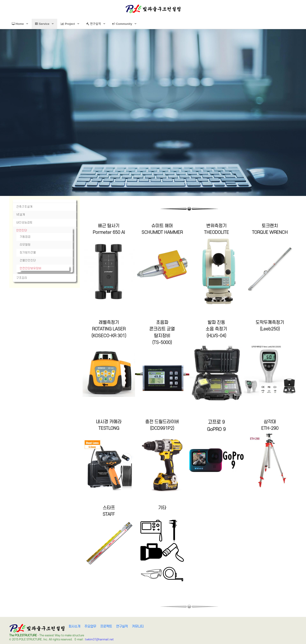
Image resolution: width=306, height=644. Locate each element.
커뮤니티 (138, 627)
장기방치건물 (28, 253)
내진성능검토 (24, 223)
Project (68, 24)
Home (18, 24)
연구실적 (94, 24)
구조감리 (22, 278)
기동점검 (25, 237)
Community (122, 24)
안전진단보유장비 (31, 268)
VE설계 (21, 215)
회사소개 (74, 627)
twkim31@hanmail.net (99, 639)
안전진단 (22, 230)
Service (42, 24)
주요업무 (90, 627)
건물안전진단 (28, 260)
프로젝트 (106, 627)
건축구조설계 (24, 207)
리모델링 (25, 245)
